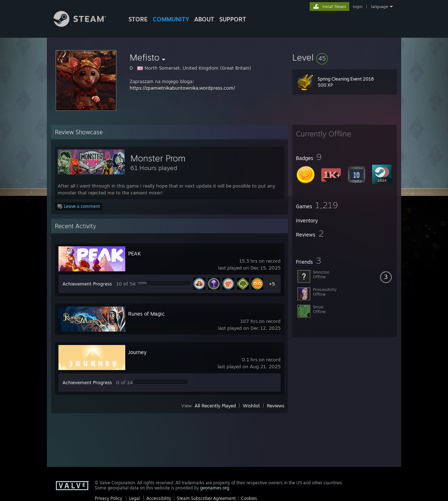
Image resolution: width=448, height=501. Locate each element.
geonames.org (215, 488)
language (380, 7)
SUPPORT (233, 19)
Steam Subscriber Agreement (206, 498)
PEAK (135, 253)
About (204, 19)
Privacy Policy (109, 498)
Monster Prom (158, 158)
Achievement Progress (87, 284)
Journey (137, 352)
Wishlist (251, 406)
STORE (138, 19)
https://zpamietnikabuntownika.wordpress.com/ (182, 88)
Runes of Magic (146, 314)
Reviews (276, 406)
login (358, 7)
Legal (134, 498)
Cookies (249, 498)
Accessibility (159, 498)
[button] (345, 57)
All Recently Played (215, 406)
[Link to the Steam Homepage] (85, 25)
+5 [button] (272, 284)
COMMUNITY (171, 19)
